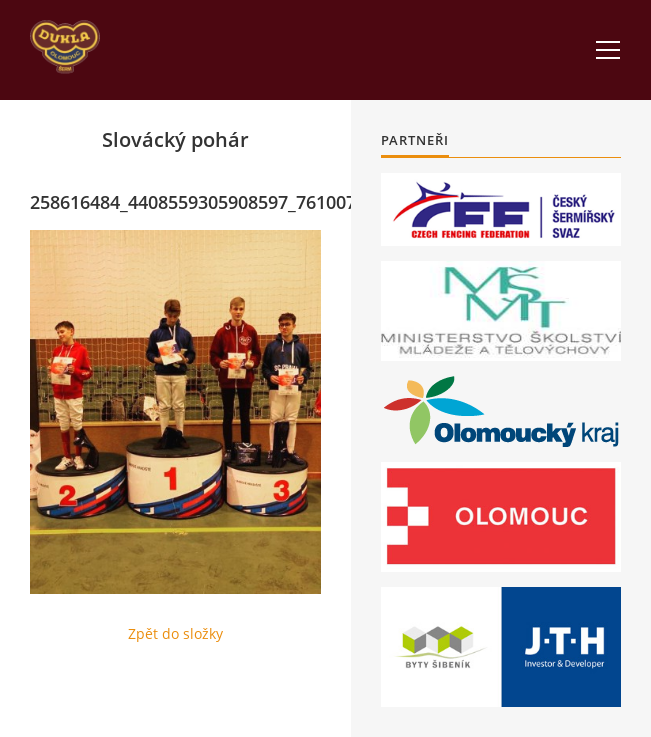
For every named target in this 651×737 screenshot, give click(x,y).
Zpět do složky (175, 633)
